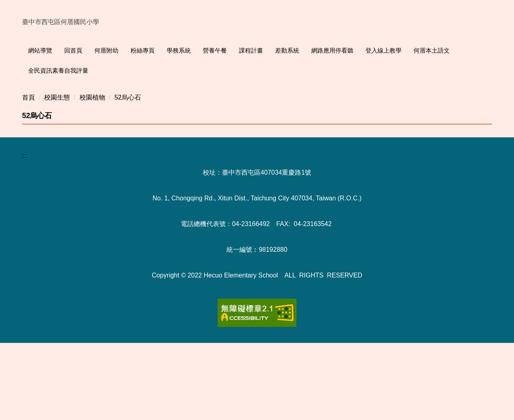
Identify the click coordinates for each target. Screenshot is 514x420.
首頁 (29, 174)
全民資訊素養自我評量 (58, 70)
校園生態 (57, 174)
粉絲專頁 (160, 50)
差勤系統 (304, 50)
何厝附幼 (124, 50)
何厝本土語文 (449, 50)
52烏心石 (128, 174)
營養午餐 (232, 50)
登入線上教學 (401, 50)
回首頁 (91, 50)
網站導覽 (57, 50)
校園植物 (92, 174)
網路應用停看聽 (350, 50)
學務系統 (196, 50)
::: (31, 50)
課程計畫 (268, 50)
